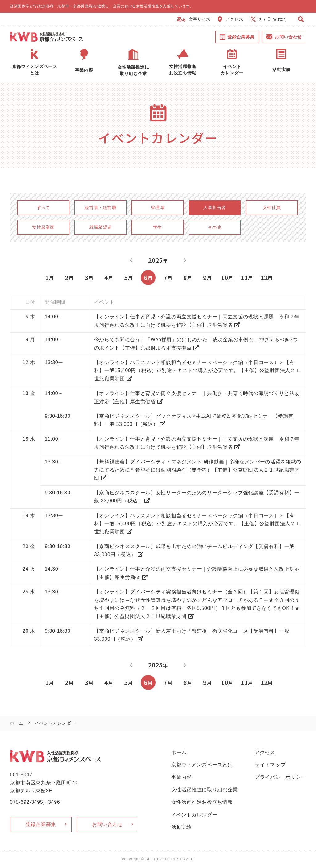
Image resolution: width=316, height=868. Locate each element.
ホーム (17, 723)
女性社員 (272, 208)
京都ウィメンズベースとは (202, 765)
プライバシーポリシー (280, 777)
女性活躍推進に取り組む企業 (205, 790)
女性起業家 (43, 227)
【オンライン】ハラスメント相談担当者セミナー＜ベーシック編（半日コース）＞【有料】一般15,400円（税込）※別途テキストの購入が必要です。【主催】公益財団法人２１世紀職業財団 (197, 371)
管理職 (158, 208)
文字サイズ (194, 19)
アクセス (231, 19)
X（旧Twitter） (270, 19)
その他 (215, 227)
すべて (44, 208)
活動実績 (182, 827)
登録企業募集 (237, 37)
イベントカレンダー (194, 815)
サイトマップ (270, 765)
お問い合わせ (284, 37)
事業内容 (182, 777)
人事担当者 (215, 208)
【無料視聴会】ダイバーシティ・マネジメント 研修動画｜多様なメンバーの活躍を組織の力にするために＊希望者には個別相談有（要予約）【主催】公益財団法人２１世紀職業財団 (198, 470)
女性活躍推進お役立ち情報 (202, 802)
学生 (158, 227)
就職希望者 (100, 227)
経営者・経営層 (100, 208)
